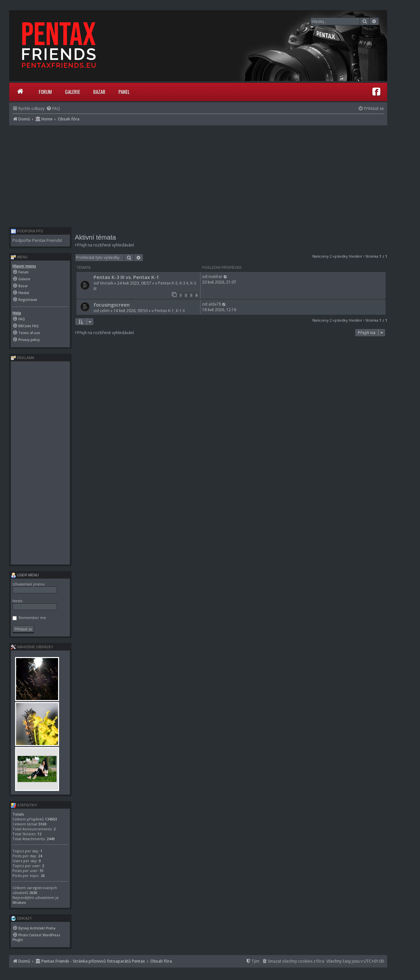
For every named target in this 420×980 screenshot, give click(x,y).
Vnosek (106, 283)
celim (105, 311)
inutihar (215, 277)
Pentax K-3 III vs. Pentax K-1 (126, 277)
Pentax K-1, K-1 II (170, 311)
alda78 (215, 304)
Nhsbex (19, 902)
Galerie (73, 92)
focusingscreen (112, 305)
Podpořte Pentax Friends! (37, 240)
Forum (45, 92)
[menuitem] (53, 108)
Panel (124, 92)
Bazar (99, 92)
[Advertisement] (198, 175)
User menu (25, 575)
